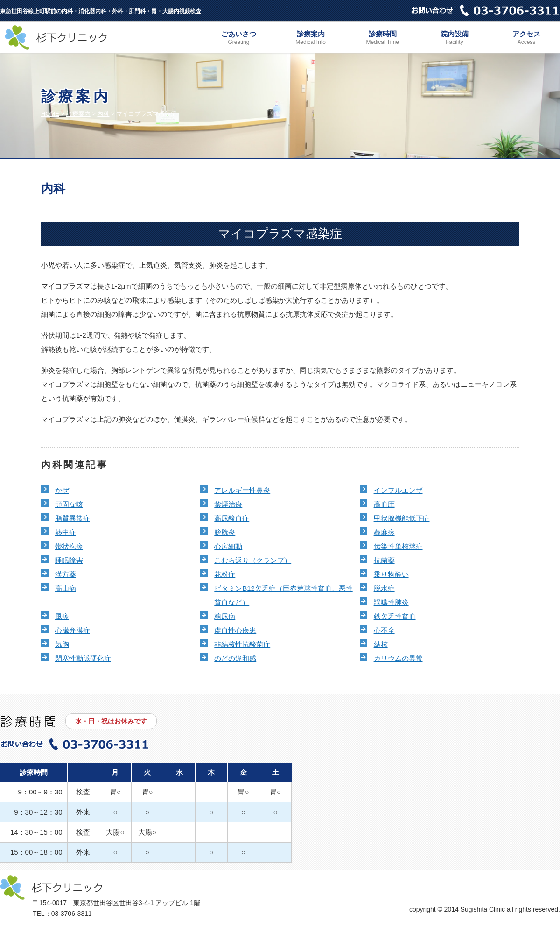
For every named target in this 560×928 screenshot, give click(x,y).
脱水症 (384, 588)
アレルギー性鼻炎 (242, 490)
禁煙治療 (228, 504)
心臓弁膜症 (73, 630)
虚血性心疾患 (235, 630)
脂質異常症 (73, 518)
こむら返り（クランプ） (253, 560)
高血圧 (384, 504)
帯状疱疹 (69, 546)
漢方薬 (66, 574)
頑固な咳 (69, 504)
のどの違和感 (235, 658)
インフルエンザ (398, 490)
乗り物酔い (391, 574)
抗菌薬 (384, 560)
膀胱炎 (225, 532)
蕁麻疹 (384, 532)
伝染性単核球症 (398, 546)
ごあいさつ (238, 39)
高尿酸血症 (232, 518)
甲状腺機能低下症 (402, 518)
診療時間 (383, 39)
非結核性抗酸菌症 (242, 644)
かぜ (62, 490)
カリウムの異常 (398, 658)
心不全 (384, 630)
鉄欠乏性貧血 (395, 616)
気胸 (62, 644)
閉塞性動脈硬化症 (83, 658)
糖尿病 (225, 616)
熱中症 (66, 532)
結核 (381, 644)
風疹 (62, 616)
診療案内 (311, 39)
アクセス (526, 39)
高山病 (66, 588)
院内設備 (455, 39)
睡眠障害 (69, 560)
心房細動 (228, 546)
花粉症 (225, 574)
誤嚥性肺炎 (391, 602)
